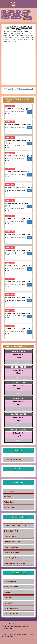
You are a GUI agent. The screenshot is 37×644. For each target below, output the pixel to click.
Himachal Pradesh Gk (12, 608)
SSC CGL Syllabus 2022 (12, 459)
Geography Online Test (12, 553)
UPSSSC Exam (9, 491)
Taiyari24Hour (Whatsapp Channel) (19, 89)
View (29, 112)
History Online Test (11, 547)
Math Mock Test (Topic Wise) (14, 563)
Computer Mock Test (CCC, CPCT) (16, 526)
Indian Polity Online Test (13, 558)
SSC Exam (8, 497)
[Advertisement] (18, 63)
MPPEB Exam (9, 507)
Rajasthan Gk (9, 598)
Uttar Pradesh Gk (10, 581)
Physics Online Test (11, 536)
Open (18, 362)
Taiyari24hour (9, 637)
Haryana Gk (8, 603)
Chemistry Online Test (12, 542)
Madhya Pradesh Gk (11, 587)
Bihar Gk (7, 592)
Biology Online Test (11, 531)
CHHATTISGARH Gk (11, 614)
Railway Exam (9, 502)
